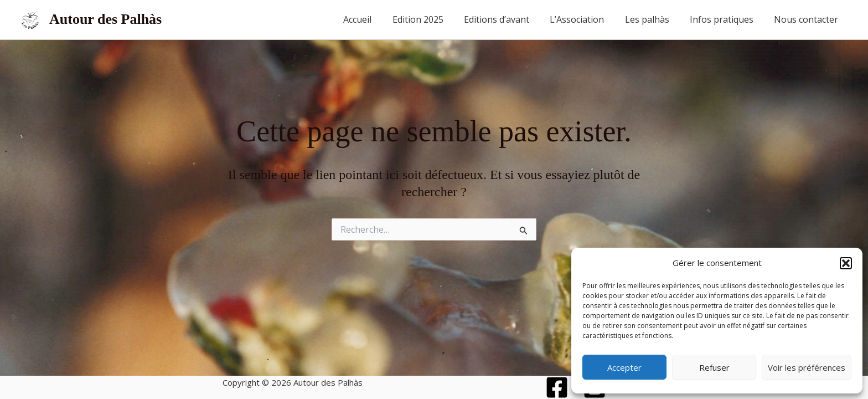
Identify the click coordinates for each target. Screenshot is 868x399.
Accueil (377, 19)
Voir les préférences (807, 367)
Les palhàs (654, 19)
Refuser (714, 367)
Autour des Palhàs (105, 19)
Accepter (624, 367)
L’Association (587, 19)
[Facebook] (557, 387)
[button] (846, 263)
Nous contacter (808, 19)
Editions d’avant (510, 19)
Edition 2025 (434, 19)
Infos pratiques (726, 19)
